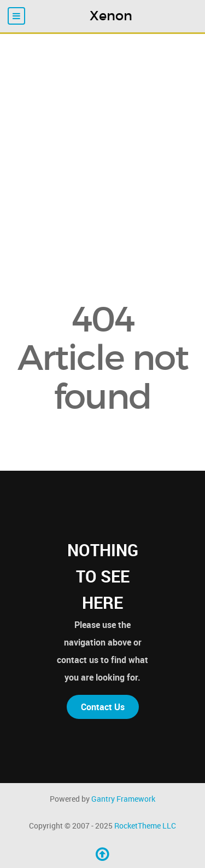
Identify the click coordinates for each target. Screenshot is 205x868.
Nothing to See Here (103, 576)
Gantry (123, 799)
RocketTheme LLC (145, 826)
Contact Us (103, 707)
